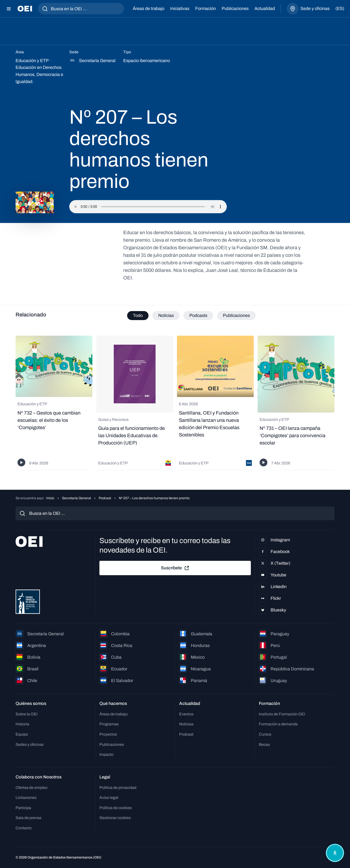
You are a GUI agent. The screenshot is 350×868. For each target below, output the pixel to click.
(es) (340, 9)
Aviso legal (109, 798)
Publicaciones (235, 9)
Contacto (24, 828)
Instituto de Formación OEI (282, 714)
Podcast (105, 498)
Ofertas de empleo (31, 788)
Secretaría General (76, 498)
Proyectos (108, 734)
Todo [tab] (138, 315)
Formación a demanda (278, 724)
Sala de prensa (28, 818)
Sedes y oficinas (30, 744)
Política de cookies (116, 808)
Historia (22, 724)
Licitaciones (26, 798)
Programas (109, 724)
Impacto (106, 754)
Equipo (22, 734)
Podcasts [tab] (198, 315)
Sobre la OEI (26, 714)
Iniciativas (180, 9)
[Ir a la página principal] (25, 9)
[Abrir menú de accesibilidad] (335, 853)
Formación (206, 9)
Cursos (265, 734)
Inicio (50, 498)
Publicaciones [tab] (236, 315)
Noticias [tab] (166, 315)
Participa (23, 808)
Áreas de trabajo (149, 9)
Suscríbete (175, 568)
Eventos (186, 714)
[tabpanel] (175, 403)
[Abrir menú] (9, 9)
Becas (264, 744)
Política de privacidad (118, 788)
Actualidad (265, 9)
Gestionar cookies (115, 818)
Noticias (186, 724)
